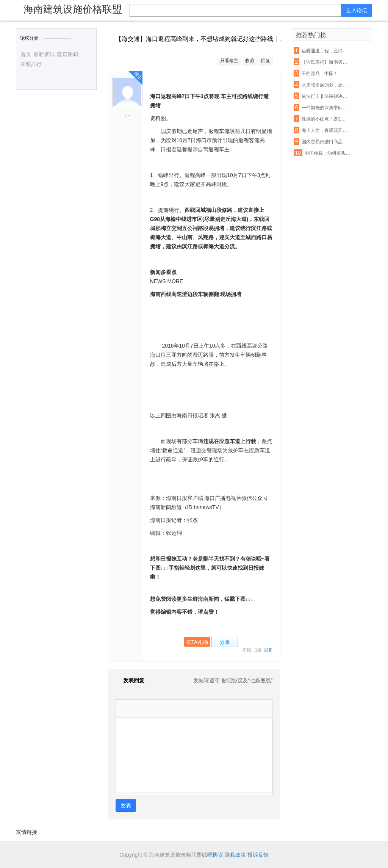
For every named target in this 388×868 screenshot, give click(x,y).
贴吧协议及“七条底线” (247, 680)
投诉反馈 (258, 855)
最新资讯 (44, 54)
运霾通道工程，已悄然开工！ (325, 51)
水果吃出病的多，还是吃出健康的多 (325, 85)
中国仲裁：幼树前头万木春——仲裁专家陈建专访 (328, 153)
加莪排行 (31, 64)
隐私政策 (235, 855)
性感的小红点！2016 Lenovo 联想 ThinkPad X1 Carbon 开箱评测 (325, 119)
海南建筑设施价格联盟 (73, 9)
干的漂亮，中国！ (320, 74)
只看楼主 (229, 61)
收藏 (250, 61)
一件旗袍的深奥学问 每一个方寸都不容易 (325, 108)
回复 (266, 61)
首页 (26, 54)
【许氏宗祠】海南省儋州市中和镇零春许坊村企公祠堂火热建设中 (325, 62)
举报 (247, 650)
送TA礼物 (197, 642)
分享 (225, 642)
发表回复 (130, 680)
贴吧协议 (213, 855)
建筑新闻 (67, 54)
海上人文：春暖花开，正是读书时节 (325, 130)
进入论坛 (357, 10)
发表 (126, 805)
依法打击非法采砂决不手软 (325, 96)
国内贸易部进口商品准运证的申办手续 (325, 142)
